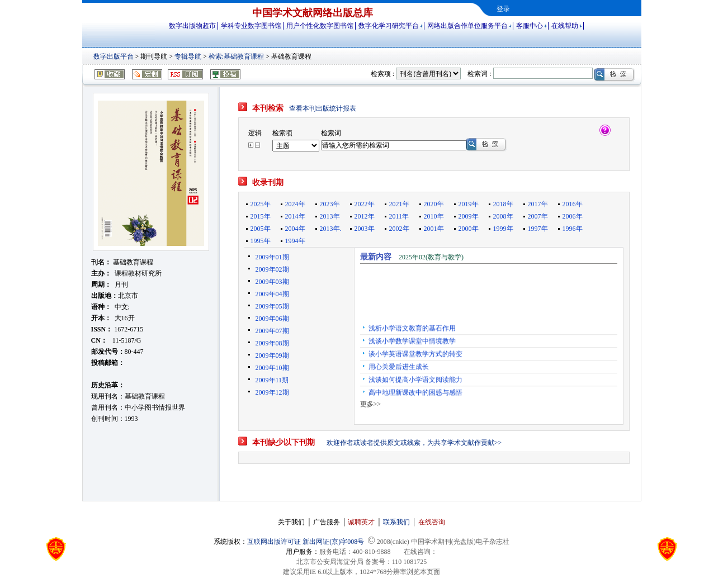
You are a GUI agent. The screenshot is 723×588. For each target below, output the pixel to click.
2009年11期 (272, 380)
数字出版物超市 (192, 26)
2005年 (261, 229)
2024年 (295, 204)
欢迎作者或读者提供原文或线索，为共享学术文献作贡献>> (414, 443)
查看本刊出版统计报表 (323, 108)
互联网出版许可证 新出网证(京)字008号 (306, 542)
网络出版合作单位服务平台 (467, 26)
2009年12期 (272, 392)
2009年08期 (272, 343)
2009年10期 (272, 368)
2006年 (573, 216)
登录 (503, 9)
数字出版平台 (114, 56)
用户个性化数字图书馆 (320, 26)
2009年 (469, 216)
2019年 (469, 204)
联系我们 (396, 522)
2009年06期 (272, 319)
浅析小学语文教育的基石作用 (412, 330)
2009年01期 (272, 257)
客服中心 (530, 26)
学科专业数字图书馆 (251, 26)
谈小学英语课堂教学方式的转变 (415, 356)
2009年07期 (272, 331)
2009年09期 (272, 355)
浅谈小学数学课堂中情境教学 (412, 343)
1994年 (295, 241)
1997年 (538, 229)
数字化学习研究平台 (389, 26)
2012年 (365, 216)
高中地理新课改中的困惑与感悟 (415, 395)
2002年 (399, 229)
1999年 (503, 229)
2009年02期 (272, 269)
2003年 (365, 229)
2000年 (469, 229)
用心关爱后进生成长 (399, 369)
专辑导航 (188, 56)
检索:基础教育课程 (236, 56)
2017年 (538, 204)
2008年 (503, 216)
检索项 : (382, 74)
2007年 (538, 216)
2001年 (434, 229)
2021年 (399, 204)
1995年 (261, 241)
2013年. (331, 229)
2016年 (573, 204)
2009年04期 (272, 294)
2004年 (295, 229)
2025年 (261, 204)
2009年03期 (272, 282)
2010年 (434, 216)
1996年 (573, 229)
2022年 (365, 204)
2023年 (330, 204)
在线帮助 (565, 26)
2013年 (330, 216)
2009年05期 (272, 306)
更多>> (371, 404)
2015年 (261, 216)
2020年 (434, 204)
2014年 (295, 216)
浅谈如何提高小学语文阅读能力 (415, 382)
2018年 (503, 204)
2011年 (399, 216)
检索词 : (479, 74)
